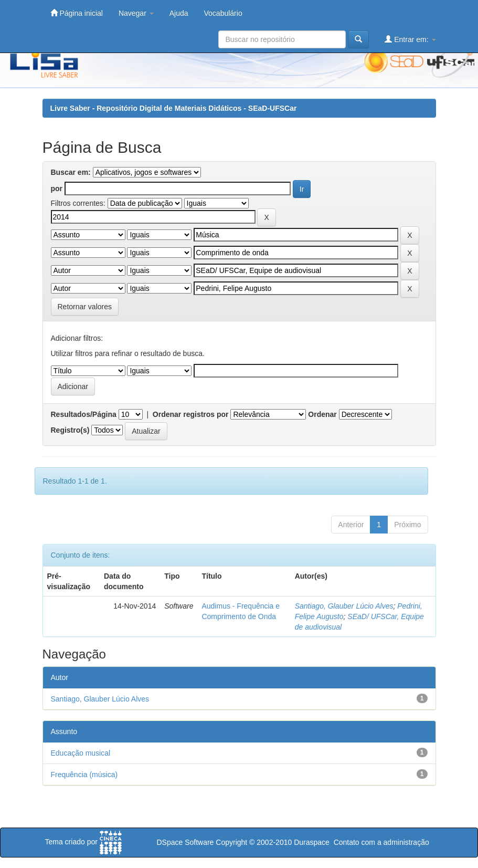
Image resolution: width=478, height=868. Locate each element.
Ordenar (322, 414)
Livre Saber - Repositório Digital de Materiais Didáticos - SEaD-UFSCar (174, 108)
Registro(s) (70, 430)
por (57, 189)
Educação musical (81, 753)
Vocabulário (223, 13)
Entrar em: (410, 39)
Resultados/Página (84, 414)
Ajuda (179, 13)
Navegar (136, 13)
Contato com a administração (381, 842)
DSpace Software (185, 842)
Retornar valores (85, 307)
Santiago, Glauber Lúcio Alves (344, 606)
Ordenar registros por (191, 414)
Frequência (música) (84, 775)
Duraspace (312, 842)
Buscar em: (71, 172)
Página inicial (77, 13)
